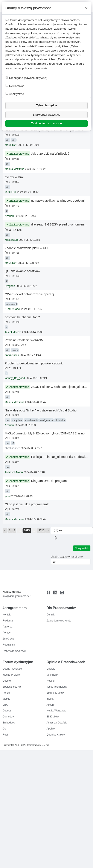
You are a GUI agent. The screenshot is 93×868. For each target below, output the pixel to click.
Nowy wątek (82, 548)
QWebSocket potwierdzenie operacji (30, 294)
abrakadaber (12, 448)
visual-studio (31, 420)
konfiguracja (46, 420)
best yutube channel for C (22, 317)
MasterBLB (11, 240)
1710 (42, 530)
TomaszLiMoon (14, 472)
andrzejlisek (12, 355)
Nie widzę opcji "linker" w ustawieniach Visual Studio (41, 410)
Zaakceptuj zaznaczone (46, 123)
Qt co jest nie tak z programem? (27, 504)
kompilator (17, 420)
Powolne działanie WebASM (24, 340)
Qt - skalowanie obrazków (22, 271)
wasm (15, 350)
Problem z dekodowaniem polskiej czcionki (34, 363)
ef (13, 443)
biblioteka (60, 420)
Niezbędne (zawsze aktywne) (26, 78)
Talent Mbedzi (13, 332)
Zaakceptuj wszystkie (46, 115)
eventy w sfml (14, 177)
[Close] (86, 8)
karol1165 (11, 192)
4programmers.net (30, 20)
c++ (8, 140)
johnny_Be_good (15, 378)
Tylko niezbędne (46, 105)
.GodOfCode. (13, 309)
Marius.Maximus (14, 169)
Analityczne (15, 94)
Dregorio (10, 286)
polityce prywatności (35, 68)
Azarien (9, 216)
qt (7, 211)
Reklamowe (15, 86)
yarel (8, 496)
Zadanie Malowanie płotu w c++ (26, 248)
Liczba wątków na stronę (67, 557)
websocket (11, 304)
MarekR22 (11, 145)
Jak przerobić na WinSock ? (50, 154)
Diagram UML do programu (50, 481)
